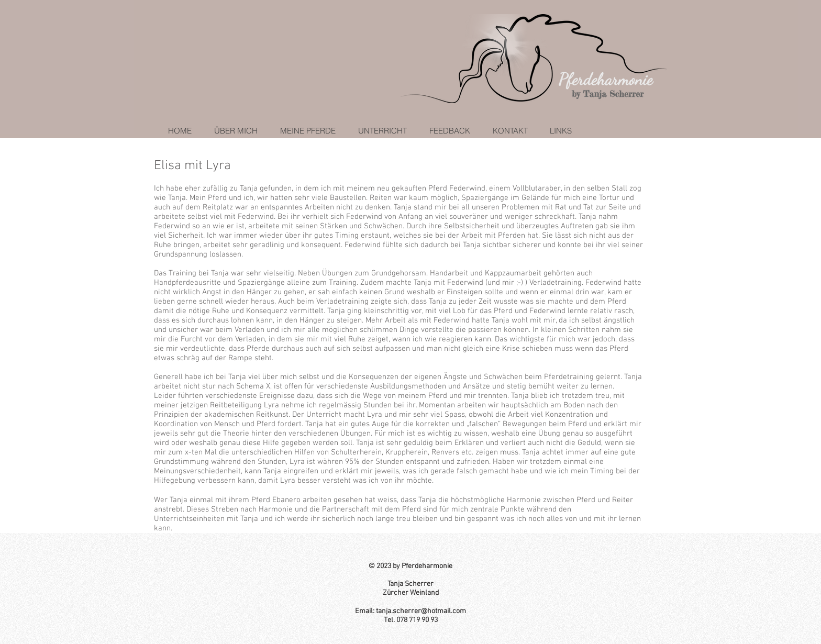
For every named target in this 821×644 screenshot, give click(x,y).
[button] (304, 131)
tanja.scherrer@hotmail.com (421, 611)
